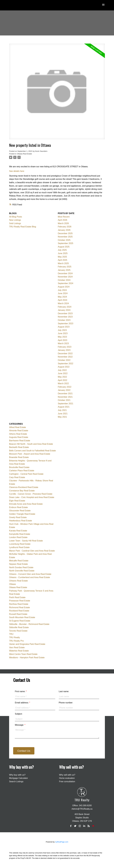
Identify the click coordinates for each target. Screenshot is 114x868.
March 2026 (63, 223)
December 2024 (65, 273)
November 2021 (65, 397)
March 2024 (63, 303)
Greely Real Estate (18, 517)
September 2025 (66, 243)
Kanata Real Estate (18, 531)
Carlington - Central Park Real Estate (26, 474)
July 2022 (62, 370)
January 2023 (64, 350)
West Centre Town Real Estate (23, 654)
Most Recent (64, 217)
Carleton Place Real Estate (22, 471)
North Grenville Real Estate (22, 571)
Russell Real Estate (18, 614)
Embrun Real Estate (18, 507)
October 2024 (64, 280)
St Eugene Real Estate (20, 621)
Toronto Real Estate (18, 631)
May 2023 (62, 337)
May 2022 (62, 377)
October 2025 (64, 240)
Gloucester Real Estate (20, 511)
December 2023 (65, 313)
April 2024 (63, 300)
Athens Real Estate (18, 434)
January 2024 (64, 310)
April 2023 (63, 340)
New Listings (15, 220)
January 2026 (64, 230)
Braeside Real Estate (19, 457)
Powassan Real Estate (20, 601)
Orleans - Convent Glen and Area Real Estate (30, 574)
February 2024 (65, 307)
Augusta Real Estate (19, 437)
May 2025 (62, 257)
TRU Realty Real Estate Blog (23, 227)
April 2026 (63, 220)
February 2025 (65, 267)
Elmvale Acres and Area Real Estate (26, 504)
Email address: (22, 703)
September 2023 (66, 324)
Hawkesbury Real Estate (21, 521)
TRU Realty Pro (16, 641)
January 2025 (64, 270)
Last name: (64, 691)
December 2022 (65, 353)
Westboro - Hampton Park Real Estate (27, 658)
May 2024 (62, 297)
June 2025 (63, 253)
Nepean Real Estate (18, 564)
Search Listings (16, 781)
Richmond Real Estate (19, 607)
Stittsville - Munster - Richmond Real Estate (29, 624)
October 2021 (64, 400)
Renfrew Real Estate (19, 604)
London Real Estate (18, 537)
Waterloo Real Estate (19, 651)
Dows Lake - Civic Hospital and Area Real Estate (32, 497)
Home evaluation (67, 778)
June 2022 (63, 373)
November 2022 (65, 357)
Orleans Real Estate (18, 581)
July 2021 (62, 410)
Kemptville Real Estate (20, 534)
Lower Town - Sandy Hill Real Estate (26, 541)
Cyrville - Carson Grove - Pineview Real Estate (31, 494)
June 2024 (63, 293)
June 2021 (63, 414)
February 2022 (65, 387)
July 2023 (62, 330)
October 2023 (64, 320)
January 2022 (64, 390)
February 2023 (65, 347)
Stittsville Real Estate (19, 627)
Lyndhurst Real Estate (19, 547)
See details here (17, 171)
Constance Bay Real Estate (22, 491)
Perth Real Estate (17, 597)
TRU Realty (15, 637)
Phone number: (66, 703)
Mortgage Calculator (19, 778)
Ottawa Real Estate (24, 154)
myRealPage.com (62, 842)
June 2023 (63, 333)
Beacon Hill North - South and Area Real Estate (31, 444)
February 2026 (65, 227)
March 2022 (63, 383)
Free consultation (67, 781)
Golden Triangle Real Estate (22, 514)
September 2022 (66, 364)
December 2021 (65, 394)
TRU (11, 634)
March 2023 (63, 343)
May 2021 (62, 417)
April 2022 (63, 380)
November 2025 (65, 237)
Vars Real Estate (17, 647)
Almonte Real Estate (19, 431)
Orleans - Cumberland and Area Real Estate (30, 577)
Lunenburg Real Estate (20, 544)
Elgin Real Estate (17, 501)
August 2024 (64, 287)
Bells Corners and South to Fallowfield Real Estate (32, 451)
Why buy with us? (17, 775)
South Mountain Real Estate (22, 617)
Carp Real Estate (17, 477)
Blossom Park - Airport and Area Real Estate (30, 454)
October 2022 (64, 360)
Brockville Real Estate (19, 467)
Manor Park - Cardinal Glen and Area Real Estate (32, 551)
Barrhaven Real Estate (20, 441)
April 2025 (63, 260)
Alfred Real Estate (18, 427)
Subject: (19, 714)
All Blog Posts (16, 217)
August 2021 (64, 407)
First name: (20, 691)
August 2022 (64, 367)
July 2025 (62, 250)
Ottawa (12, 584)
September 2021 (66, 404)
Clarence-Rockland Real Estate (24, 487)
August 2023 (64, 327)
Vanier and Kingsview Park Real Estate (27, 644)
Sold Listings (15, 223)
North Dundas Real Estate (21, 567)
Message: (20, 725)
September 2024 (66, 283)
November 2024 (65, 277)
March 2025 (63, 263)
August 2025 (64, 247)
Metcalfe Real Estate (19, 561)
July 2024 (62, 290)
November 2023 (65, 317)
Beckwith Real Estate (19, 447)
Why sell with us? (67, 775)
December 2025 (65, 233)
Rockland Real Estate (19, 611)
